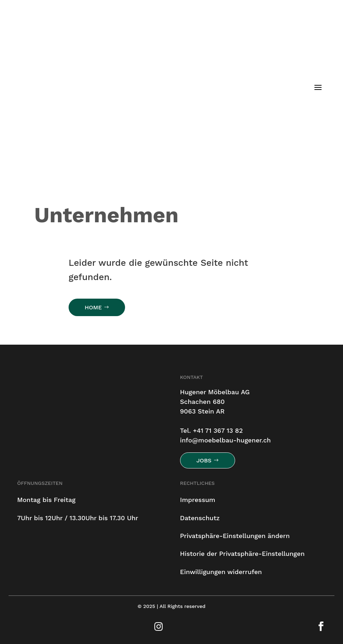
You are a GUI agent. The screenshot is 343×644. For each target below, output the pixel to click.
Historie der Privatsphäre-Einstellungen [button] (242, 554)
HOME (93, 307)
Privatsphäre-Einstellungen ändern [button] (235, 536)
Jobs (204, 460)
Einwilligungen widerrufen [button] (221, 572)
